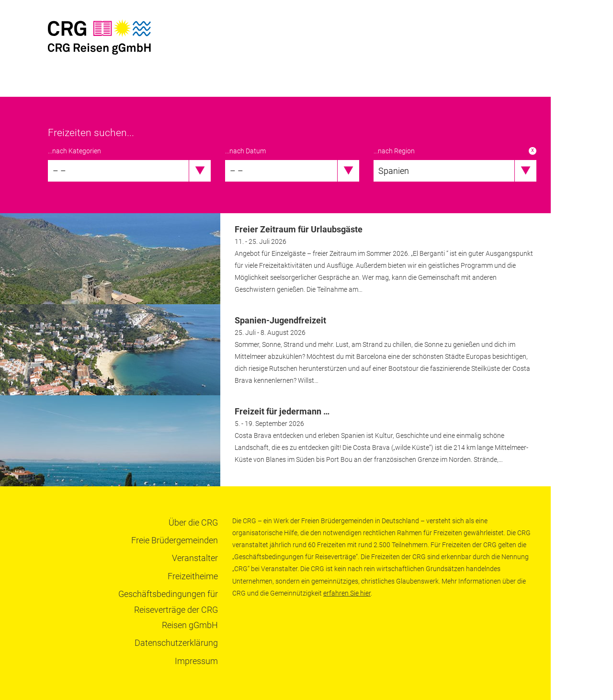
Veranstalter (195, 558)
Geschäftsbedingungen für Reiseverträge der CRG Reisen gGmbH (168, 609)
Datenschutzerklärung (176, 643)
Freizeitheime (193, 576)
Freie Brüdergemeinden (175, 540)
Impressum (196, 661)
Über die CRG (193, 522)
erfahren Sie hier (347, 593)
